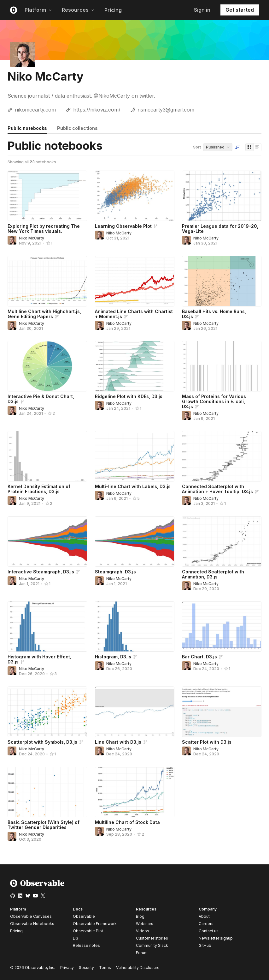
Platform (38, 10)
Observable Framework (95, 924)
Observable (84, 916)
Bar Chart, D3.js (199, 657)
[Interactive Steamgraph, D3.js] (47, 541)
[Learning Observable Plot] (135, 196)
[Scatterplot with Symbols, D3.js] (47, 712)
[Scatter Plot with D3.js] (222, 712)
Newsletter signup (216, 938)
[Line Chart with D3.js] (135, 712)
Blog (140, 916)
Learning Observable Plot (123, 226)
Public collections (77, 128)
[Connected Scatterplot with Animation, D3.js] (222, 541)
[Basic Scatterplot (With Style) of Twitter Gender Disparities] (47, 792)
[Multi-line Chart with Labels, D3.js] (135, 456)
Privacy (67, 968)
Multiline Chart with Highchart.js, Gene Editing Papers (44, 314)
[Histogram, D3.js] (135, 626)
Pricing (113, 10)
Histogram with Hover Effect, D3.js (39, 659)
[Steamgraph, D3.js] (135, 541)
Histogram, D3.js (113, 657)
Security (86, 968)
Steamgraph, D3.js (115, 572)
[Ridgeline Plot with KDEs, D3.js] (135, 366)
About (204, 916)
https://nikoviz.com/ (97, 110)
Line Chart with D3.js (118, 742)
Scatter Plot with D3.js (207, 742)
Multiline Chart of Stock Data (127, 822)
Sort (197, 147)
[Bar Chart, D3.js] (222, 626)
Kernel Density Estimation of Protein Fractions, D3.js (39, 489)
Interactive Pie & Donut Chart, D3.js (41, 399)
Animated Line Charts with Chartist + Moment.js (134, 314)
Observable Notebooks (32, 924)
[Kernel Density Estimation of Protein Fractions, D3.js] (47, 456)
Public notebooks (27, 128)
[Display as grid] (249, 147)
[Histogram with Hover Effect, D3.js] (47, 626)
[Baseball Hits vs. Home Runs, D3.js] (222, 281)
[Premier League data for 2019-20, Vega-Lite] (222, 196)
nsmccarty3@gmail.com (166, 110)
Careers (206, 924)
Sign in (202, 10)
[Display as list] (257, 147)
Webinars (145, 924)
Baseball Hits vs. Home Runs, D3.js (214, 314)
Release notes (86, 945)
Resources (78, 10)
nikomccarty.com (35, 110)
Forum (142, 953)
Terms (105, 968)
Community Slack (152, 945)
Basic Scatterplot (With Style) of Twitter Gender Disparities (44, 825)
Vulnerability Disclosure (138, 968)
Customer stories (152, 938)
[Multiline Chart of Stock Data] (135, 792)
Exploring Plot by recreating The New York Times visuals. (44, 229)
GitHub (205, 945)
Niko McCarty (32, 238)
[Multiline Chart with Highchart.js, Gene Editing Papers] (47, 281)
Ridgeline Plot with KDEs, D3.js (129, 396)
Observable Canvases (31, 916)
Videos (143, 931)
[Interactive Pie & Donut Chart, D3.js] (47, 366)
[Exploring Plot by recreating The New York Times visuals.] (47, 196)
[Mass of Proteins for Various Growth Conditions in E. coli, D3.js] (222, 366)
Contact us (209, 931)
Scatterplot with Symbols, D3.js (42, 742)
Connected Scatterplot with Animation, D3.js (213, 574)
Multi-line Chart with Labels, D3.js (133, 486)
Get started (240, 10)
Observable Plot (88, 931)
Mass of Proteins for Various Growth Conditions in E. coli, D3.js (214, 401)
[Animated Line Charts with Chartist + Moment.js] (135, 281)
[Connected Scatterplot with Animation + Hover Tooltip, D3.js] (222, 456)
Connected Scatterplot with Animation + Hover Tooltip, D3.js (217, 489)
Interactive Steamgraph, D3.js (41, 572)
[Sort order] (237, 147)
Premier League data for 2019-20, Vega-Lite (220, 229)
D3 (76, 938)
